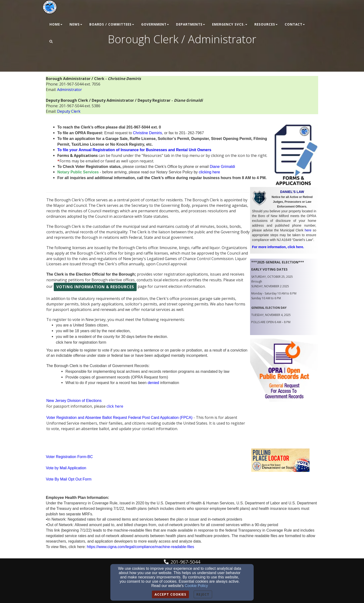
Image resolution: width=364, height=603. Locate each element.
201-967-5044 (185, 562)
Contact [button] (295, 24)
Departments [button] (190, 24)
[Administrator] (70, 90)
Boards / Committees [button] (112, 24)
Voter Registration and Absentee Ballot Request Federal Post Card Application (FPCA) (119, 418)
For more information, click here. (278, 247)
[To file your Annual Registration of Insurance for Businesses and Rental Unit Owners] (134, 150)
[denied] (153, 383)
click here (115, 406)
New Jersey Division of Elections (74, 401)
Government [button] (155, 24)
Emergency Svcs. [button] (230, 24)
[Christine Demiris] (148, 133)
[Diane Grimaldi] (222, 167)
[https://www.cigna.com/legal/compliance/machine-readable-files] (141, 547)
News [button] (76, 24)
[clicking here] (209, 172)
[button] (51, 42)
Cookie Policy (196, 586)
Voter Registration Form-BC (69, 457)
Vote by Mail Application (66, 468)
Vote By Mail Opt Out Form (69, 479)
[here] (308, 230)
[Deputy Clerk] (69, 111)
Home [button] (56, 24)
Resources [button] (266, 24)
